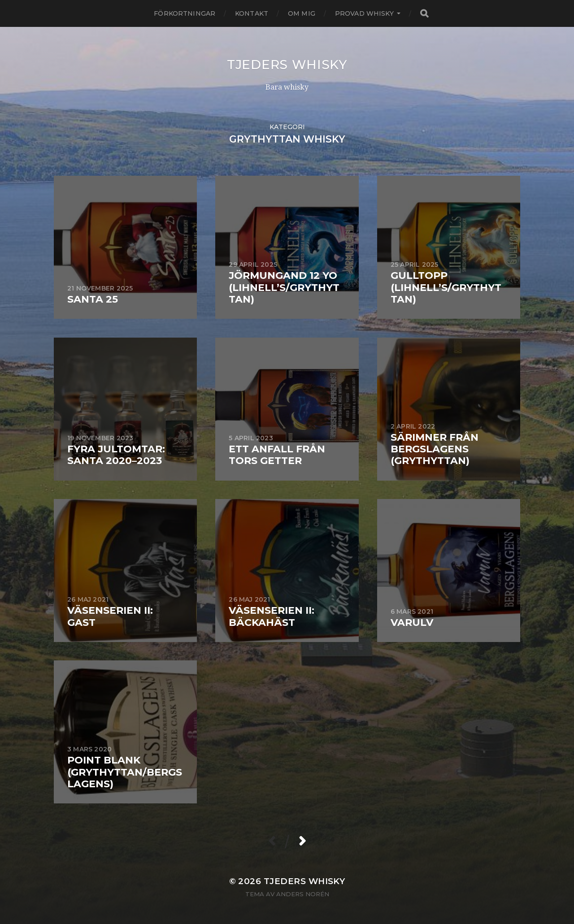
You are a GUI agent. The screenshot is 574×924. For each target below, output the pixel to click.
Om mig (302, 13)
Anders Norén (303, 894)
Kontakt (252, 13)
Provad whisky (364, 13)
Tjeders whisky (287, 65)
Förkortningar (185, 13)
